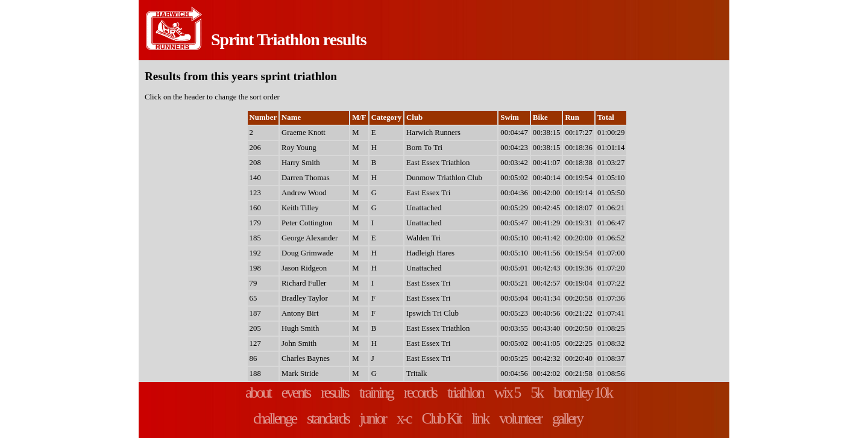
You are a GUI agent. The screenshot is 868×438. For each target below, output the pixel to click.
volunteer (520, 418)
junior (373, 418)
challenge (275, 418)
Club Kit (442, 418)
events (296, 393)
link (480, 418)
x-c (404, 418)
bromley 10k (583, 393)
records (420, 393)
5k (536, 393)
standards (328, 418)
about (258, 393)
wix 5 (507, 393)
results (335, 393)
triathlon (465, 393)
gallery (567, 418)
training (376, 393)
